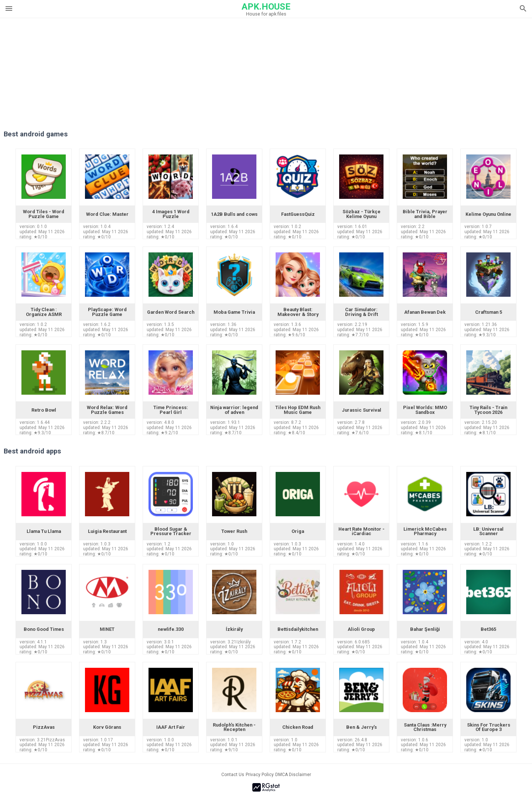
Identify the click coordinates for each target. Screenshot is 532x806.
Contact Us (233, 775)
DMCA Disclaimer (293, 775)
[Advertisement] (311, 70)
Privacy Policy (260, 775)
